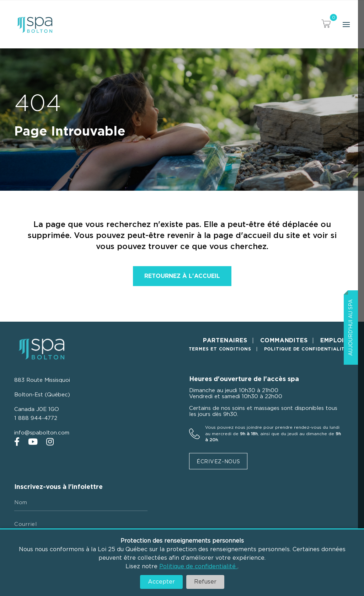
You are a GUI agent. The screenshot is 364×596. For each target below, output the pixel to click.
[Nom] (81, 503)
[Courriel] (81, 524)
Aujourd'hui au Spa (351, 328)
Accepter (161, 582)
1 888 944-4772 (36, 418)
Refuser (205, 582)
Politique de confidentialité (198, 566)
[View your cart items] (326, 25)
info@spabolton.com (42, 433)
